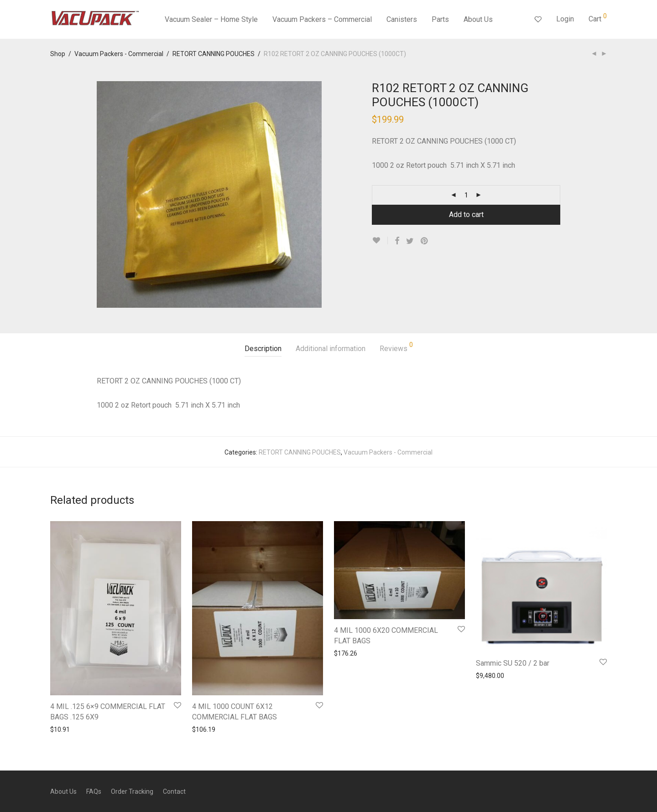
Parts (440, 19)
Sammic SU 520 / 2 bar (513, 663)
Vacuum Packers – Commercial (322, 19)
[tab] (263, 349)
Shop (58, 54)
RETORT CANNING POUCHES (214, 54)
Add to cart (466, 215)
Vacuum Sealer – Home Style (211, 19)
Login (565, 19)
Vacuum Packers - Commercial (119, 54)
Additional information (331, 349)
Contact (174, 791)
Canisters (402, 19)
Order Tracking (132, 791)
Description (263, 349)
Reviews (396, 347)
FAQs (94, 791)
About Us (478, 19)
